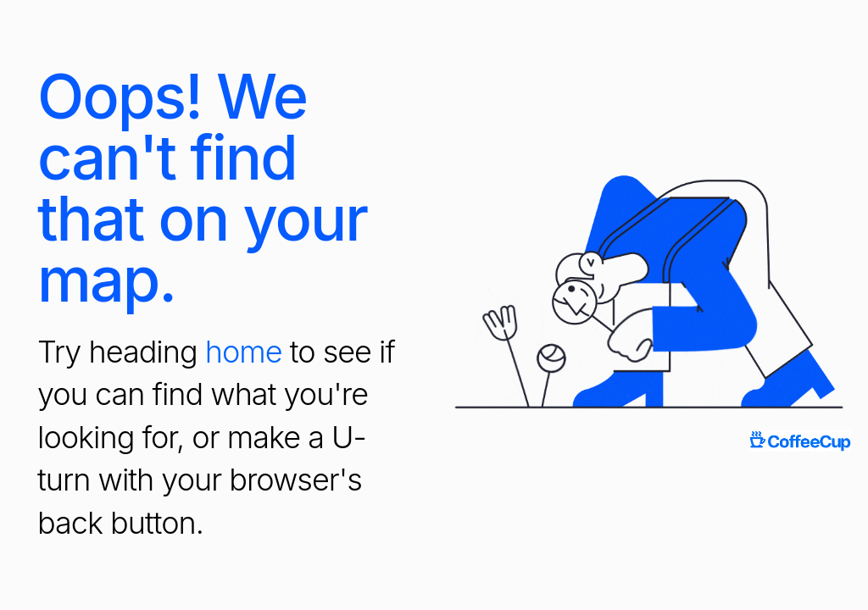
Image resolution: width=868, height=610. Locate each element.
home (244, 352)
